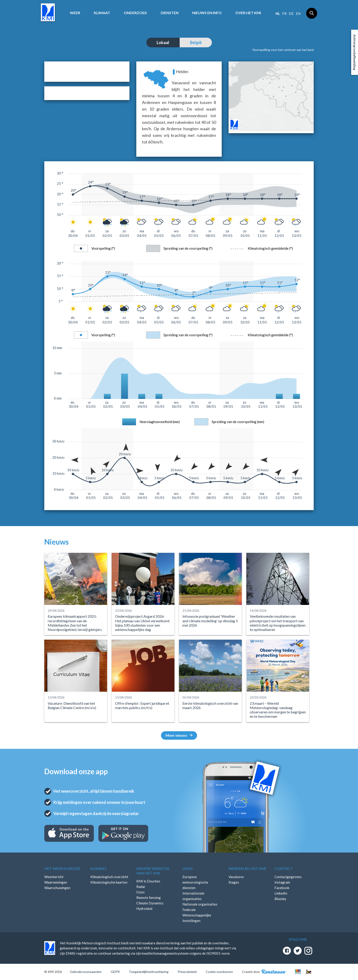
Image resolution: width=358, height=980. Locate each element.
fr (284, 13)
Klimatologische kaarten (109, 882)
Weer (75, 13)
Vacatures (236, 877)
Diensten (170, 13)
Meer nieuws (179, 735)
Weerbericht (54, 877)
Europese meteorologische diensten (195, 882)
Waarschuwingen (57, 888)
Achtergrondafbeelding (355, 52)
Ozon (140, 892)
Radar (141, 887)
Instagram (282, 882)
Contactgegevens (288, 877)
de (291, 13)
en (298, 13)
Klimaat (102, 13)
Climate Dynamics (150, 903)
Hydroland (144, 908)
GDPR (115, 972)
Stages (234, 882)
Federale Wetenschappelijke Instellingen (197, 915)
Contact (284, 868)
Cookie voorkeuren (219, 972)
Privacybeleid (187, 972)
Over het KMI (248, 13)
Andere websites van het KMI (153, 871)
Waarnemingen (56, 882)
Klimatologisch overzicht (109, 877)
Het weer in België (62, 868)
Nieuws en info (207, 13)
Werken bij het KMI (247, 868)
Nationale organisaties (200, 904)
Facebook (282, 888)
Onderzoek (135, 13)
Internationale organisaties (193, 896)
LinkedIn (281, 893)
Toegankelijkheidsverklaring (149, 972)
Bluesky (280, 899)
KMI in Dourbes (148, 881)
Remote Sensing (149, 898)
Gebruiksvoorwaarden (86, 972)
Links (188, 868)
